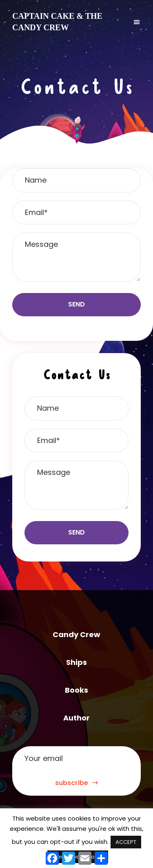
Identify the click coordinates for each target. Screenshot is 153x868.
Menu (128, 22)
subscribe (76, 783)
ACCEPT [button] (126, 842)
